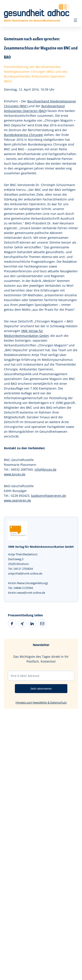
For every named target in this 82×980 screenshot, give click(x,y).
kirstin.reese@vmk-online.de (27, 593)
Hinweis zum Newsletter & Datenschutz (41, 702)
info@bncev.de (45, 469)
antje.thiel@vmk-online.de (25, 573)
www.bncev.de (15, 474)
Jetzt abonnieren (41, 689)
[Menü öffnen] (75, 20)
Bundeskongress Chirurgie (23, 135)
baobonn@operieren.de (49, 496)
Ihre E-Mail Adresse (25, 676)
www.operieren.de (17, 500)
